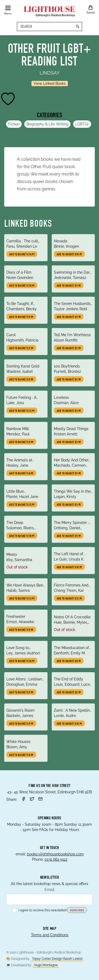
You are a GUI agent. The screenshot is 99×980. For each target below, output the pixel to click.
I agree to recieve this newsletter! (40, 910)
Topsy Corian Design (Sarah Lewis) (57, 959)
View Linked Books (50, 84)
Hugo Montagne (46, 965)
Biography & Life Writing (47, 124)
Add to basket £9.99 (69, 286)
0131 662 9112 (56, 859)
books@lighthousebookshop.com (55, 854)
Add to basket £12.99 (22, 505)
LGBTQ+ (82, 124)
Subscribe (77, 911)
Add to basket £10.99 (22, 255)
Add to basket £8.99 (21, 474)
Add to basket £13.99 (22, 411)
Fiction (14, 124)
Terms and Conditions (50, 935)
